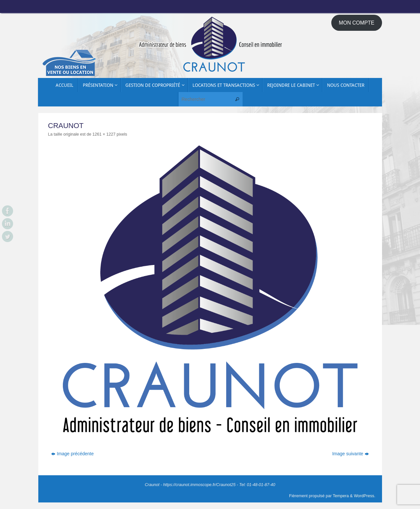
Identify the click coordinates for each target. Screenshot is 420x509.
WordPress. (365, 496)
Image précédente (72, 454)
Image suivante (351, 454)
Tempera (341, 496)
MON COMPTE (357, 23)
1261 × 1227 (104, 134)
